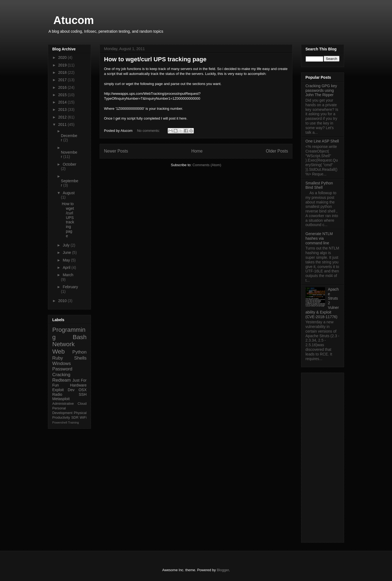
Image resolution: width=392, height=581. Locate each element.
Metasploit (61, 399)
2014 (63, 102)
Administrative (63, 404)
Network (63, 344)
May (67, 260)
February (70, 287)
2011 (63, 124)
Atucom (74, 20)
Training (73, 422)
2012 (63, 117)
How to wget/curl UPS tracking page (155, 59)
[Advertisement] (323, 457)
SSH (83, 394)
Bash (80, 337)
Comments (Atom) (207, 165)
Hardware (78, 385)
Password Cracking (62, 372)
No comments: (149, 131)
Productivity (61, 418)
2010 (63, 301)
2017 (63, 80)
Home (197, 151)
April (67, 267)
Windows (62, 363)
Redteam (62, 380)
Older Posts (277, 151)
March (68, 275)
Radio (57, 394)
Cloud (82, 404)
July (67, 245)
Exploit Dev (63, 390)
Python (79, 352)
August (69, 193)
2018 (63, 72)
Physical (80, 413)
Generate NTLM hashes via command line (319, 238)
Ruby (58, 358)
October (69, 164)
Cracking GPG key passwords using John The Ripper (321, 90)
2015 (63, 95)
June (67, 253)
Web (59, 352)
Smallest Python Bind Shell (319, 185)
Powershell (60, 422)
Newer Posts (116, 151)
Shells (80, 358)
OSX (82, 390)
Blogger (223, 570)
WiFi (83, 418)
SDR (75, 418)
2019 (63, 65)
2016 (63, 87)
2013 (63, 109)
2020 (63, 57)
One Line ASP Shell (322, 141)
